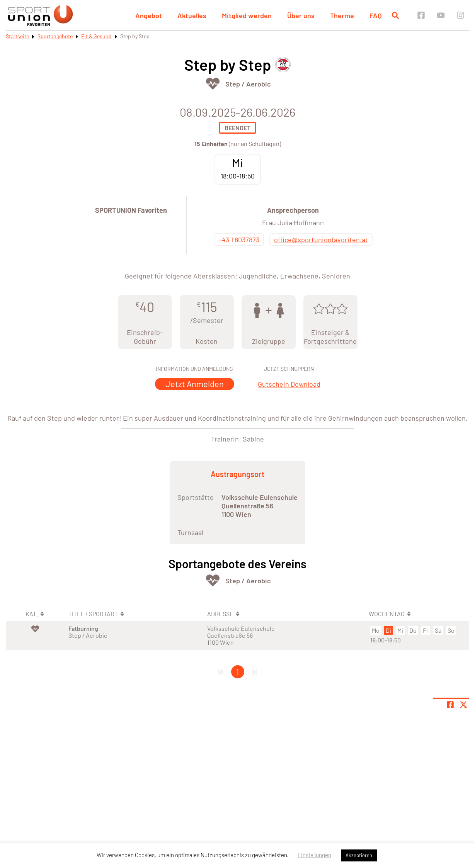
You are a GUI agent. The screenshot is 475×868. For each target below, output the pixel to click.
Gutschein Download (289, 384)
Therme (342, 15)
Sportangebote (55, 36)
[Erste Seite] (221, 672)
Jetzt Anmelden (195, 384)
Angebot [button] (149, 15)
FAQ (376, 15)
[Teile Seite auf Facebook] (450, 705)
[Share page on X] (463, 705)
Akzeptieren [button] (359, 855)
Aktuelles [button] (192, 15)
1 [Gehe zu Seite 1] (237, 672)
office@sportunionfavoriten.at (321, 240)
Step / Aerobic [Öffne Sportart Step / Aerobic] (248, 84)
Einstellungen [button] (314, 855)
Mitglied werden (247, 15)
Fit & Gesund (96, 36)
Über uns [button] (301, 15)
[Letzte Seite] (255, 672)
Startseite (17, 36)
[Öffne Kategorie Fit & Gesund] (213, 84)
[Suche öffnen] (395, 15)
